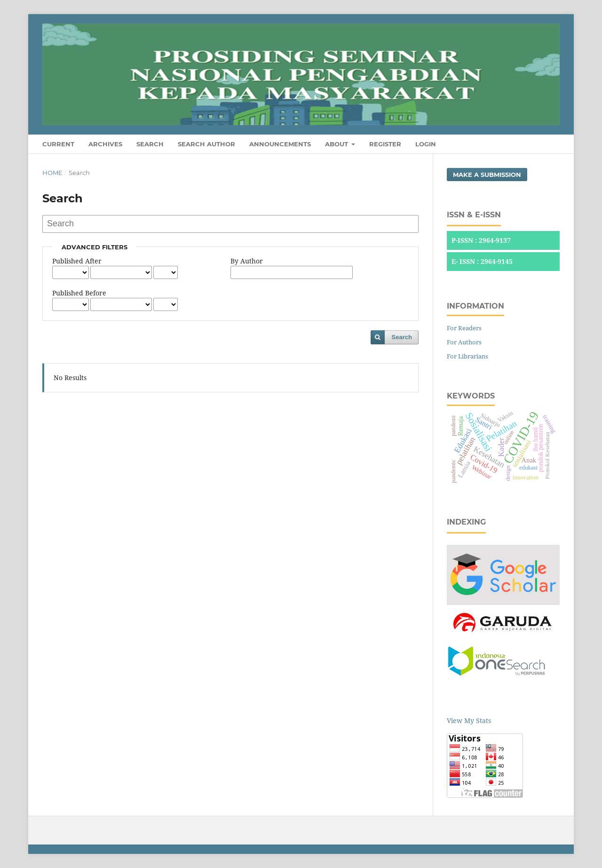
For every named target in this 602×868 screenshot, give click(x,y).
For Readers (464, 328)
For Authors (464, 342)
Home (52, 173)
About (337, 144)
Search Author (206, 144)
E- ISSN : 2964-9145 (482, 261)
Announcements (280, 144)
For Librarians (467, 356)
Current (58, 144)
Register (385, 144)
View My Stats (469, 721)
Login (426, 144)
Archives (105, 144)
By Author (247, 261)
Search (150, 144)
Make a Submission (487, 175)
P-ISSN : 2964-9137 (481, 240)
